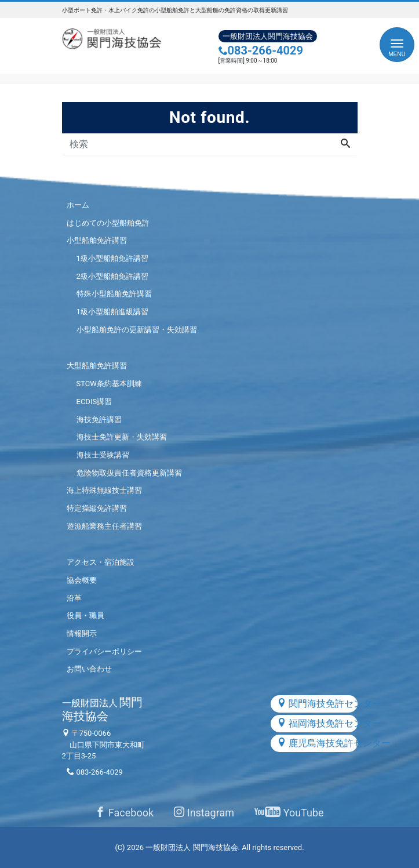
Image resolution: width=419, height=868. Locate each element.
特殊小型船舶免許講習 (114, 294)
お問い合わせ (89, 669)
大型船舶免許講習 (97, 366)
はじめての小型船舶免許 (108, 223)
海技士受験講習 (103, 455)
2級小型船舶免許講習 (112, 276)
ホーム (78, 205)
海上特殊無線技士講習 (104, 490)
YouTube (289, 813)
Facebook (124, 813)
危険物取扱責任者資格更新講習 (129, 473)
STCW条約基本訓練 (109, 384)
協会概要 (82, 580)
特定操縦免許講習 (97, 508)
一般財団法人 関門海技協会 (192, 847)
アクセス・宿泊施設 (101, 562)
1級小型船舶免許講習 (112, 258)
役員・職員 (85, 615)
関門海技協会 (103, 709)
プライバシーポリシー (104, 651)
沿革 (74, 598)
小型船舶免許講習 (97, 240)
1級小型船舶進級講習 (112, 312)
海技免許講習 (99, 420)
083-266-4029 (261, 50)
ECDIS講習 (94, 402)
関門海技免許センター (317, 704)
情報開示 (82, 633)
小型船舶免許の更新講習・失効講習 (137, 330)
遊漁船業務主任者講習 (104, 526)
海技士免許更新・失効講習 (122, 437)
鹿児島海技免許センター (317, 743)
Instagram (204, 813)
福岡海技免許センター (317, 723)
